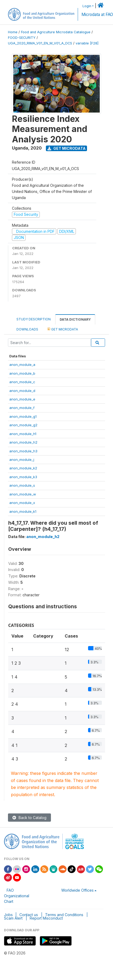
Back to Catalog (29, 818)
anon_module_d (22, 391)
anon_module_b (22, 373)
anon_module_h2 (23, 442)
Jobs (8, 915)
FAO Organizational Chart (17, 896)
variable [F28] (87, 43)
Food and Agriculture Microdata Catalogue (56, 32)
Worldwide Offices (77, 890)
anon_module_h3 (23, 451)
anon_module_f (22, 408)
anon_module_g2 (23, 425)
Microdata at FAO (97, 15)
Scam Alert (13, 918)
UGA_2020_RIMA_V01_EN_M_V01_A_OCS (40, 43)
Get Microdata (67, 148)
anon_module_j (22, 460)
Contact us (29, 915)
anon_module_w (23, 494)
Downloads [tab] (27, 329)
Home (13, 32)
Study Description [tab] (34, 319)
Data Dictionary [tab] (75, 319)
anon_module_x (22, 503)
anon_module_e (22, 399)
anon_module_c (22, 382)
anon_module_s (22, 485)
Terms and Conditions (64, 915)
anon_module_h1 (23, 434)
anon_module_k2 (23, 468)
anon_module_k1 (23, 511)
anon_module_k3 (23, 477)
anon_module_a (22, 365)
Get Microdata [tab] (63, 329)
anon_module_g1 (23, 416)
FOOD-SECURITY (22, 38)
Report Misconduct (46, 918)
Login (87, 6)
